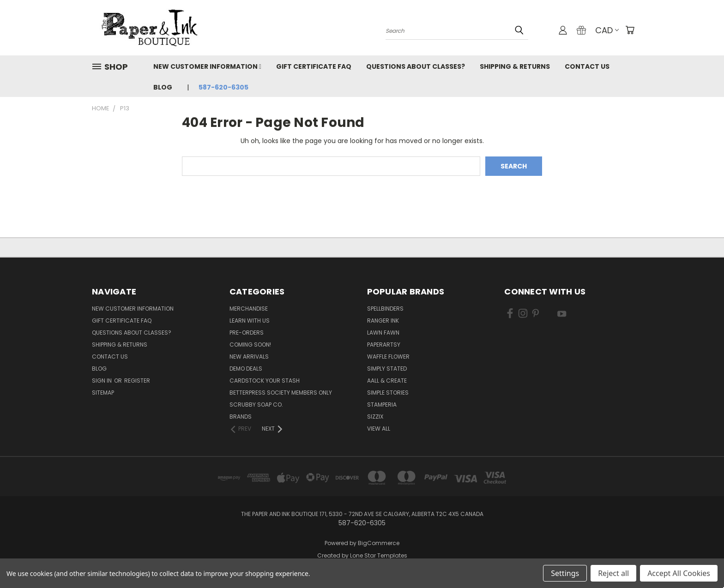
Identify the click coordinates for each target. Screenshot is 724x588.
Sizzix (375, 417)
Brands (241, 417)
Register (137, 381)
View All (379, 429)
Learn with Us (250, 321)
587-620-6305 (223, 87)
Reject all (613, 573)
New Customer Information (207, 66)
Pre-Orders (247, 333)
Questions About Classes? (416, 66)
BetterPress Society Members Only (281, 393)
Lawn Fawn (383, 333)
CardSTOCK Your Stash (265, 381)
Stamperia (382, 405)
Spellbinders (385, 309)
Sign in (103, 381)
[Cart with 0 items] (630, 30)
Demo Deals (246, 369)
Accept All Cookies (679, 573)
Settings (565, 573)
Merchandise (249, 309)
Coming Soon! (250, 345)
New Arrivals (249, 357)
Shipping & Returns (515, 66)
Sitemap (103, 393)
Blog (163, 87)
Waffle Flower (388, 357)
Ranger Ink (383, 321)
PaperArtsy (384, 345)
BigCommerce (379, 543)
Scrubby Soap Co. (256, 405)
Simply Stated (387, 369)
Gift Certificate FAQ (314, 66)
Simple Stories (388, 393)
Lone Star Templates (379, 555)
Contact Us (587, 66)
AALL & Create (387, 381)
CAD (607, 30)
